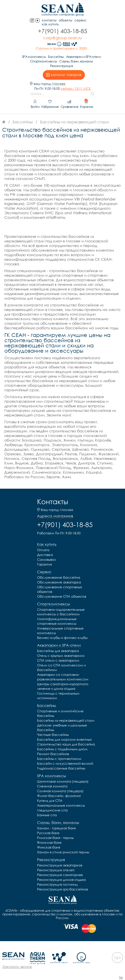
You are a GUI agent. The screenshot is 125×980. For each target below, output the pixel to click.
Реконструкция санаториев (60, 875)
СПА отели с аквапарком (58, 660)
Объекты (65, 20)
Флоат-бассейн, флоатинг (59, 796)
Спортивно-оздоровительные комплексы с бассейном (61, 612)
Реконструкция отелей (56, 870)
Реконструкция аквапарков (60, 865)
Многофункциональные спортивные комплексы (57, 621)
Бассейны (56, 57)
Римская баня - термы (55, 838)
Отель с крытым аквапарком (61, 656)
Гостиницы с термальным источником (58, 696)
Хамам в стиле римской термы (63, 852)
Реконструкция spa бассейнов (62, 889)
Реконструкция (61, 66)
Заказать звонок (17, 967)
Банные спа (47, 815)
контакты (49, 20)
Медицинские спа (52, 810)
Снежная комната (52, 786)
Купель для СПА (50, 801)
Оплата (43, 550)
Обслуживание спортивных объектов (60, 589)
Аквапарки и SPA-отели (83, 57)
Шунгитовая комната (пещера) (63, 781)
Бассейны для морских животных (64, 739)
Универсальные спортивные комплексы (60, 631)
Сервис (80, 20)
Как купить (50, 24)
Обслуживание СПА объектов (62, 596)
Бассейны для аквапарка (58, 651)
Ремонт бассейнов (53, 754)
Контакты (53, 502)
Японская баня (49, 842)
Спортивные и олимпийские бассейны (60, 713)
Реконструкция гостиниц (57, 884)
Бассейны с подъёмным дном (62, 749)
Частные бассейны (53, 735)
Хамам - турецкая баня (56, 828)
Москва (59, 84)
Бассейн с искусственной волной (65, 763)
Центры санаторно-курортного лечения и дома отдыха (63, 686)
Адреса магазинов (55, 516)
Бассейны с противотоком (59, 759)
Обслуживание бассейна (59, 577)
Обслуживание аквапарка (59, 582)
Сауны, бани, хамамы (76, 61)
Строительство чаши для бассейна (66, 744)
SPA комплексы (34, 57)
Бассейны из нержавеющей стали (66, 720)
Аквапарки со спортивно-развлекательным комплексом (63, 677)
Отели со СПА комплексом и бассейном (61, 667)
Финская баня (49, 847)
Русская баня (48, 833)
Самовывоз (46, 559)
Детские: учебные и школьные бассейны (62, 727)
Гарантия (45, 564)
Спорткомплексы (44, 61)
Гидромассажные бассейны (61, 768)
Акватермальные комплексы (61, 805)
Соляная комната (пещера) (60, 791)
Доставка (45, 555)
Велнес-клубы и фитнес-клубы (62, 638)
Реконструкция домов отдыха (61, 880)
